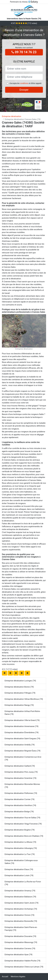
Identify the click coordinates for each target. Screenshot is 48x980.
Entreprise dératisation (12, 116)
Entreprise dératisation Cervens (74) (20, 948)
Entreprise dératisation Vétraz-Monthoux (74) (24, 699)
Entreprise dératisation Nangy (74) (19, 705)
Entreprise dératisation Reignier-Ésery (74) (23, 751)
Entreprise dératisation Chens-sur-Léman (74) (24, 967)
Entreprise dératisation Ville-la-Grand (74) (22, 720)
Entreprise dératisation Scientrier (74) (20, 778)
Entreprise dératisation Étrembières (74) (22, 732)
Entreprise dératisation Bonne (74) (19, 687)
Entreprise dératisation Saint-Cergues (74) (22, 739)
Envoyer (24, 90)
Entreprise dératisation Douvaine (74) (20, 936)
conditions (24, 83)
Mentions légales (18, 977)
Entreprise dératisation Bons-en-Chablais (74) (24, 836)
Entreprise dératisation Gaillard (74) (20, 766)
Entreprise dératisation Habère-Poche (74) (22, 961)
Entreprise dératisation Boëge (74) (19, 812)
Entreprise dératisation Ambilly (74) (20, 745)
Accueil (5, 977)
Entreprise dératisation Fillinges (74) (20, 693)
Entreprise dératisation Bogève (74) (20, 830)
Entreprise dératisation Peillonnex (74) (21, 793)
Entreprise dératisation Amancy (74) (20, 891)
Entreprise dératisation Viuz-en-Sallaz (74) (22, 818)
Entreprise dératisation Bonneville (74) (21, 921)
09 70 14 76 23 (24, 52)
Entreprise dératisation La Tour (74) (20, 854)
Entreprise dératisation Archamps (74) (21, 909)
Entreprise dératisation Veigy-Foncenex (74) (23, 824)
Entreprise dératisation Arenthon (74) (20, 805)
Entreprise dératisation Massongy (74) (21, 942)
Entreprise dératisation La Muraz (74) (20, 842)
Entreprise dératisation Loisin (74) (19, 875)
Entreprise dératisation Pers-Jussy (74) (21, 772)
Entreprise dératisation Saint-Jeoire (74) (22, 903)
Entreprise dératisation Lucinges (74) (20, 681)
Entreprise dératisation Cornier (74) (20, 799)
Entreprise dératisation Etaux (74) (19, 869)
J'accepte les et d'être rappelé (25, 83)
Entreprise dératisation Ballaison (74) (20, 897)
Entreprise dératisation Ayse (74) (18, 955)
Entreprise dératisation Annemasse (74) (22, 726)
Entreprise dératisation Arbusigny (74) (21, 848)
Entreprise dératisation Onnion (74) (19, 915)
